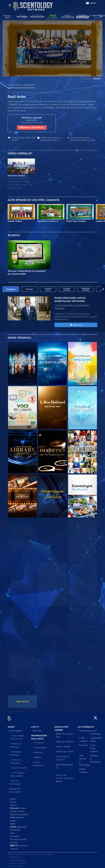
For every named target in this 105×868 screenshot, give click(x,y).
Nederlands (15, 828)
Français (14, 847)
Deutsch (14, 804)
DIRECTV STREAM (65, 740)
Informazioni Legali (16, 865)
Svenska (14, 841)
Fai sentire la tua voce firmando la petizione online (83, 139)
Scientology (84, 729)
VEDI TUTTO (22, 702)
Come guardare (40, 746)
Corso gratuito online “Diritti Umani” (24, 139)
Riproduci (76, 325)
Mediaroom (38, 751)
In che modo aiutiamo (94, 747)
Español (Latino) (17, 810)
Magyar (13, 819)
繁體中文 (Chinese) (19, 844)
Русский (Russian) (18, 838)
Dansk (13, 800)
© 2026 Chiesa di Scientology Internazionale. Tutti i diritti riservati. (31, 853)
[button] (103, 289)
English (13, 797)
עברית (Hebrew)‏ (17, 816)
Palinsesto (37, 729)
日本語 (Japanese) (18, 825)
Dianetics (83, 744)
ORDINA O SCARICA (32, 127)
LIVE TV (35, 725)
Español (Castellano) (19, 813)
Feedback (38, 756)
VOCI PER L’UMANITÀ (21, 85)
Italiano (13, 822)
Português (14, 835)
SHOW (11, 725)
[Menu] (10, 5)
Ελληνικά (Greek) (18, 807)
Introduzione (39, 741)
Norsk (12, 832)
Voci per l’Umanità (19, 766)
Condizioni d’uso (16, 856)
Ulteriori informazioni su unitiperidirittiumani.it (51, 139)
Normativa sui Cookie (17, 859)
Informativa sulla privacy (18, 862)
